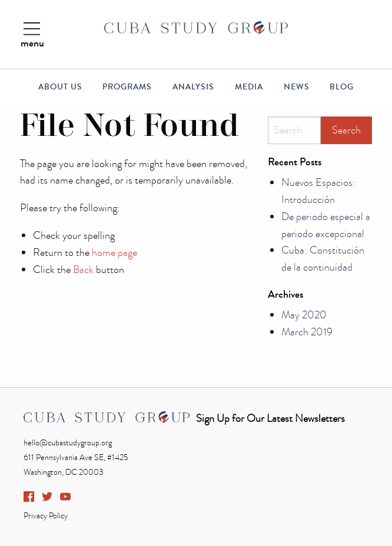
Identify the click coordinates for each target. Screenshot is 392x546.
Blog (342, 87)
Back (83, 270)
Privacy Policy (46, 516)
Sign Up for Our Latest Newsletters (270, 419)
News (297, 87)
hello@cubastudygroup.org (68, 443)
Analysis (193, 87)
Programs (127, 87)
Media (249, 87)
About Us (60, 87)
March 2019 (307, 332)
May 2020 (304, 315)
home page (114, 253)
